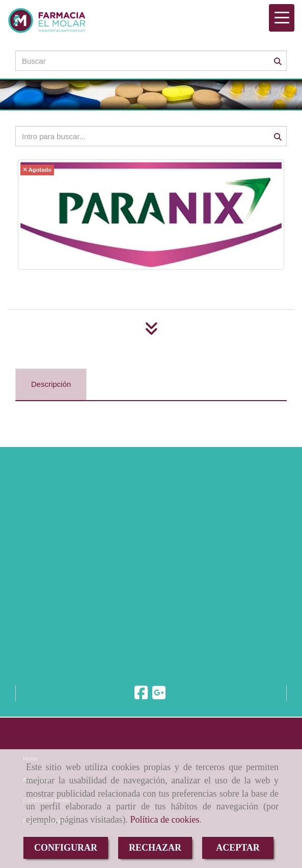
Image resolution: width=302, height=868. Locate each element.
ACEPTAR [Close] (238, 848)
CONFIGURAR (66, 848)
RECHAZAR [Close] (155, 848)
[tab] (51, 385)
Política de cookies (164, 820)
